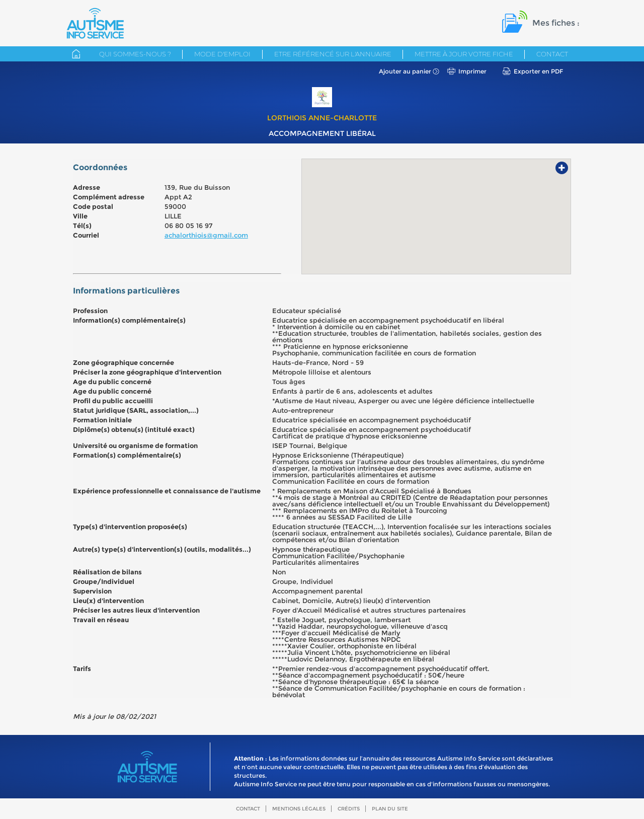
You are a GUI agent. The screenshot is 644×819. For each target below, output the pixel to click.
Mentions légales (299, 809)
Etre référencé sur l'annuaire (333, 54)
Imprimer (472, 71)
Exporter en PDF (538, 71)
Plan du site (390, 809)
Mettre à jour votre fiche (464, 54)
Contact (552, 54)
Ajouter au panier (405, 71)
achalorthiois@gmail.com (206, 235)
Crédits (349, 809)
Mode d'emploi (222, 54)
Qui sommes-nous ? (135, 54)
